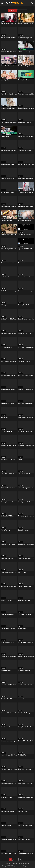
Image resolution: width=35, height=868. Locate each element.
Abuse (27, 863)
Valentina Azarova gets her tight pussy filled (26, 178)
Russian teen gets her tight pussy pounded (9, 207)
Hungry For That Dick (24, 586)
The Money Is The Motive (25, 643)
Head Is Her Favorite (24, 474)
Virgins (20, 460)
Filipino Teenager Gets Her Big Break (26, 685)
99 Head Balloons (6, 347)
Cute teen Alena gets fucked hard (26, 277)
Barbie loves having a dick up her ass (26, 319)
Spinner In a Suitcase (24, 769)
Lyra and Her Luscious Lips (26, 699)
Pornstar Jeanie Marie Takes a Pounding (9, 263)
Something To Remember (9, 657)
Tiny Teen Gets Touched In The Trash (9, 713)
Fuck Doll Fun (22, 755)
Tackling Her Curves (24, 80)
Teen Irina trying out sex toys (9, 389)
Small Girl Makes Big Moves (9, 755)
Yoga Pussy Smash (24, 839)
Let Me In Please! (6, 671)
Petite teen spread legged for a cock (9, 122)
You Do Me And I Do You (25, 825)
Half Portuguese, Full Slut (8, 586)
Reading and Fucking (24, 600)
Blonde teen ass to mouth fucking (9, 375)
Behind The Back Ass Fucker (9, 24)
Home (8, 863)
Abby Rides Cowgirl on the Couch (9, 403)
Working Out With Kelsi (8, 516)
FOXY (9, 3)
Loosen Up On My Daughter (26, 192)
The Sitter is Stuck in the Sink (26, 432)
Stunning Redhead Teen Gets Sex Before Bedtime (9, 502)
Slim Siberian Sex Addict (8, 333)
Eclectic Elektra (23, 628)
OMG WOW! (4, 418)
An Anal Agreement (7, 432)
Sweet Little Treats (6, 797)
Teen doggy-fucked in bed (26, 446)
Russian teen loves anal (25, 783)
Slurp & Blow (22, 572)
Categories (14, 863)
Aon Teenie (21, 263)
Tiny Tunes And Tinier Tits (8, 685)
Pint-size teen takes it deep (9, 38)
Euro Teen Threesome (7, 614)
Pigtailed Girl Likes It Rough (26, 249)
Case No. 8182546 (6, 600)
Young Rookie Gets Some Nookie (26, 727)
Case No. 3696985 (6, 221)
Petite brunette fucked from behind (26, 558)
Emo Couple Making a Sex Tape (26, 713)
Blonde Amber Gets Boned (26, 657)
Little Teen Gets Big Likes (25, 853)
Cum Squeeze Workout (25, 502)
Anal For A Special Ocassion (9, 853)
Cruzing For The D (23, 305)
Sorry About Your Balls (8, 66)
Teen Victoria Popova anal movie (9, 727)
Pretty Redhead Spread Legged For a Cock (9, 178)
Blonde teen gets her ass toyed (9, 249)
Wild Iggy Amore (6, 305)
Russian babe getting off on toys (26, 418)
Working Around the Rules (9, 319)
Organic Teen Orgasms (8, 544)
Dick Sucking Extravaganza (9, 361)
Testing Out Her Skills (24, 333)
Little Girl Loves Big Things (26, 52)
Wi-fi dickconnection (24, 221)
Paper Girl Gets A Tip (7, 825)
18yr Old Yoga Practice (8, 628)
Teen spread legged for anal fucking (26, 38)
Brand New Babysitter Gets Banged (26, 66)
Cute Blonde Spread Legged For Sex (26, 544)
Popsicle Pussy (23, 811)
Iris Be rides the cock (24, 122)
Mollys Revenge (6, 530)
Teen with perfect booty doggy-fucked (26, 291)
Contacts (21, 863)
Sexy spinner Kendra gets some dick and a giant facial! (9, 235)
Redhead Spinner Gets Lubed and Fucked (9, 446)
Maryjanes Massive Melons (26, 375)
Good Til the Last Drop (7, 643)
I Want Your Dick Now (24, 235)
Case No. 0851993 (6, 699)
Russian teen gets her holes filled (26, 488)
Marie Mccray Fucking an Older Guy (9, 94)
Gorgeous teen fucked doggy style (9, 192)
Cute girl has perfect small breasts (26, 108)
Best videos (12, 11)
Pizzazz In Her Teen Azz (25, 403)
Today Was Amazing (7, 558)
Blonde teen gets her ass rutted (26, 136)
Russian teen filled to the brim (9, 783)
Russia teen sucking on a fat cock (9, 839)
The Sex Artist (5, 136)
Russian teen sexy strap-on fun (9, 741)
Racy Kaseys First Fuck (8, 460)
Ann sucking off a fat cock (26, 164)
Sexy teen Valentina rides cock (9, 52)
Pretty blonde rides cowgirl (9, 291)
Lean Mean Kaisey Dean (25, 614)
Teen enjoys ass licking (8, 164)
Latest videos (22, 11)
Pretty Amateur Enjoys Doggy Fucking (9, 572)
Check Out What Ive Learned (9, 108)
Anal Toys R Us (5, 80)
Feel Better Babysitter (7, 474)
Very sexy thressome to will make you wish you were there (9, 488)
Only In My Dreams (24, 530)
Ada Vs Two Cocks (6, 277)
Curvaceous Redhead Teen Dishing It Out (9, 150)
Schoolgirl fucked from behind (26, 150)
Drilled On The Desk (24, 361)
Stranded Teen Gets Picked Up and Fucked (26, 741)
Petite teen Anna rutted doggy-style (26, 94)
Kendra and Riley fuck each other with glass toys (26, 24)
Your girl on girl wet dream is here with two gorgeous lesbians (26, 389)
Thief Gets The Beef (24, 671)
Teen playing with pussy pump (26, 516)
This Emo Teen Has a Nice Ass (9, 769)
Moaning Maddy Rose (7, 811)
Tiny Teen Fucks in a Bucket (26, 347)
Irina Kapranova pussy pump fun (26, 207)
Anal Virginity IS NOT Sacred (26, 797)
